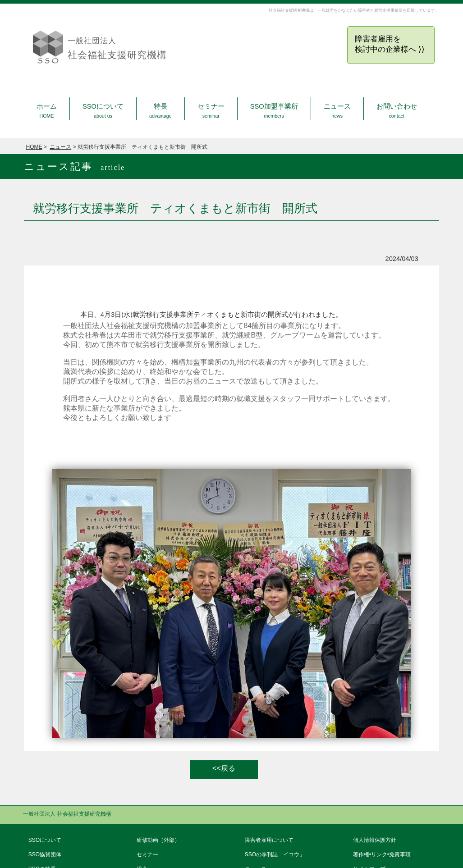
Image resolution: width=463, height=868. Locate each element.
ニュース (337, 111)
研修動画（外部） (158, 840)
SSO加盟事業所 (274, 111)
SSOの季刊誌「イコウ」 (275, 854)
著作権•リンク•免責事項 (382, 854)
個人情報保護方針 (375, 840)
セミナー (211, 111)
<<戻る (224, 768)
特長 (160, 111)
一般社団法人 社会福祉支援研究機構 (67, 814)
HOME (34, 147)
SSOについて (103, 111)
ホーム (47, 111)
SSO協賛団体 (45, 854)
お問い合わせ (397, 111)
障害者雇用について (269, 840)
